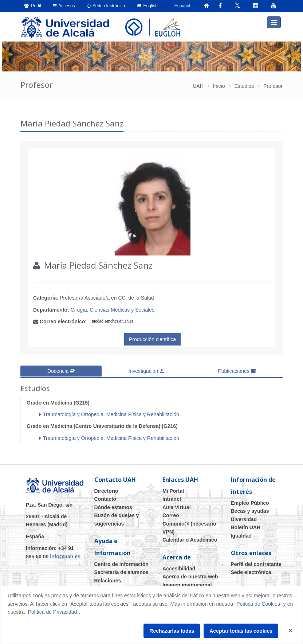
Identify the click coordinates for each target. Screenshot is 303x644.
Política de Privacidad (53, 612)
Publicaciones (237, 370)
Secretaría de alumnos (121, 570)
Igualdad (241, 534)
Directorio (106, 489)
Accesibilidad (179, 567)
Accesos (64, 6)
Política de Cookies (258, 604)
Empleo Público (250, 501)
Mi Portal (173, 489)
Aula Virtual (177, 506)
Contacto (105, 497)
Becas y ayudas (250, 509)
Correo (171, 514)
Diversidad (244, 518)
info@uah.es (65, 555)
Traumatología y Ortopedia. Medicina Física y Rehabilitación (111, 413)
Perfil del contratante (256, 562)
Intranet (172, 497)
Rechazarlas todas (172, 631)
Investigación (147, 370)
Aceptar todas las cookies (241, 631)
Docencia (61, 370)
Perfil (33, 6)
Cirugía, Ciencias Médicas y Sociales (113, 308)
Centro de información (121, 562)
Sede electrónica (106, 6)
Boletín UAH (246, 526)
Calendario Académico (190, 538)
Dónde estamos (113, 506)
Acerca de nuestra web (190, 575)
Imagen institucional (187, 583)
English (147, 6)
